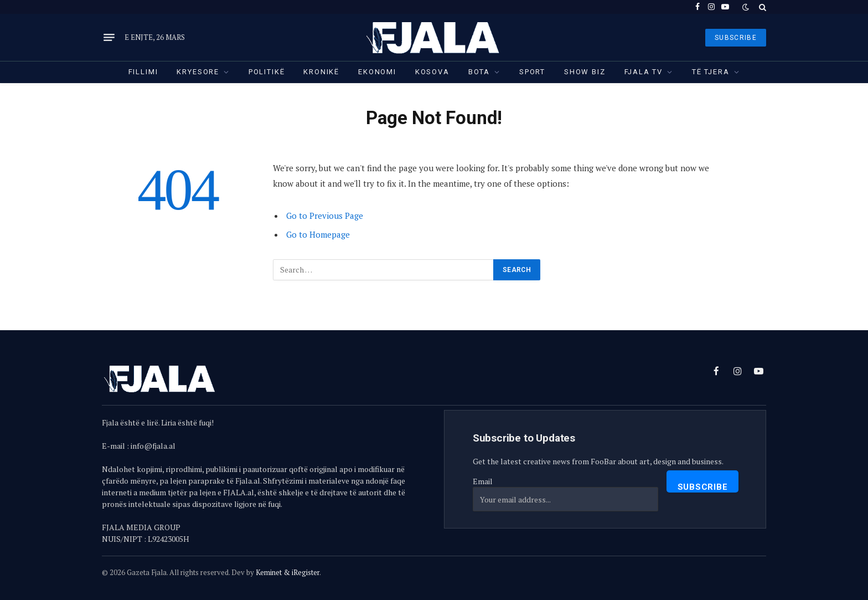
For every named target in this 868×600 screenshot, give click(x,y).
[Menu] (109, 38)
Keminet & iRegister (288, 572)
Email (483, 481)
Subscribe (703, 487)
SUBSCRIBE (736, 38)
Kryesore (198, 72)
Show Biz (585, 72)
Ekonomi (377, 72)
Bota (479, 72)
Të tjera (711, 72)
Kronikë (321, 72)
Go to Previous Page (325, 216)
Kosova (432, 72)
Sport (532, 72)
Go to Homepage (318, 234)
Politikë (267, 72)
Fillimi (143, 72)
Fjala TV (644, 72)
